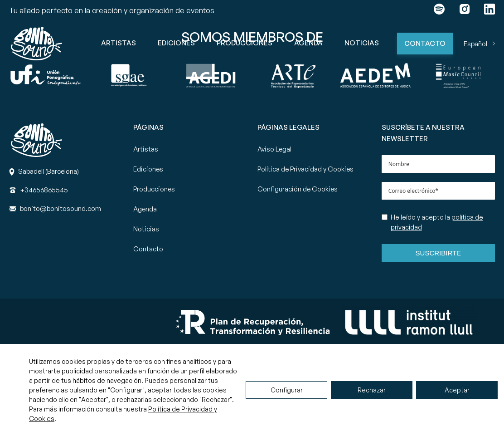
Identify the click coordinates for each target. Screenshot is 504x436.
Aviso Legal (274, 149)
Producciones (245, 43)
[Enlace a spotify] (439, 11)
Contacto (425, 43)
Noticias (362, 43)
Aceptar (457, 390)
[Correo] (61, 208)
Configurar (287, 390)
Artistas (119, 43)
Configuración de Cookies (298, 189)
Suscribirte (439, 253)
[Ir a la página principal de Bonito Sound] (36, 44)
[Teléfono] (44, 190)
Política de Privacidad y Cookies (305, 169)
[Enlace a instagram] (465, 11)
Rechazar (372, 390)
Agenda (308, 43)
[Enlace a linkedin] (489, 11)
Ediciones (176, 43)
